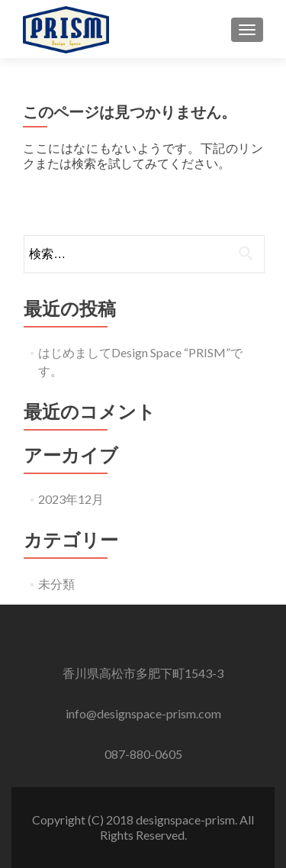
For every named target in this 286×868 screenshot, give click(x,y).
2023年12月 (71, 499)
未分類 (56, 584)
